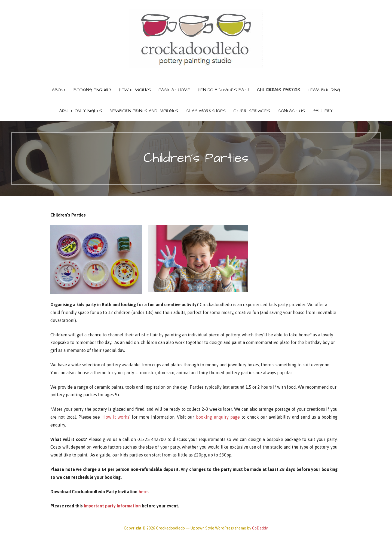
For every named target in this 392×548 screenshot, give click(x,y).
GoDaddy (260, 528)
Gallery (323, 111)
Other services (252, 111)
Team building (324, 90)
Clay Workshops (206, 111)
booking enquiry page (218, 417)
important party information (112, 506)
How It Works (135, 90)
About (59, 90)
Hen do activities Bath (223, 90)
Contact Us (291, 111)
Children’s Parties (278, 90)
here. (144, 492)
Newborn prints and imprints (144, 111)
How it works (116, 417)
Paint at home (174, 90)
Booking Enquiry (92, 90)
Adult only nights (81, 111)
